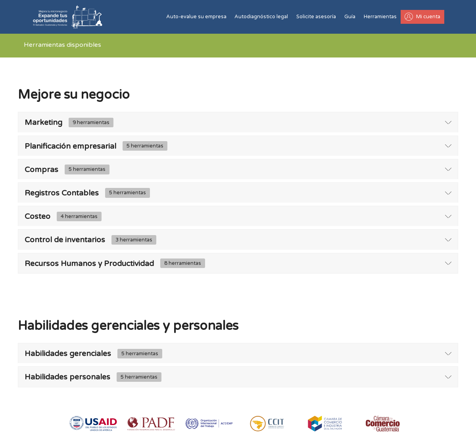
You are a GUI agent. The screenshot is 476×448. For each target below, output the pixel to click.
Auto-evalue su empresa (196, 17)
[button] (238, 122)
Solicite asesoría (316, 17)
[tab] (238, 122)
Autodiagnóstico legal (261, 17)
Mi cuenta (422, 17)
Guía (350, 17)
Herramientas (380, 17)
